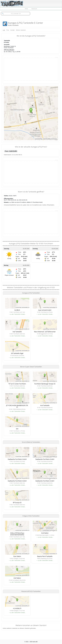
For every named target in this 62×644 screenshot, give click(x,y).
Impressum (34, 9)
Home (26, 9)
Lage (4, 30)
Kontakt (13, 30)
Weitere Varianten (21, 30)
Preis (8, 30)
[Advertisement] (17, 69)
